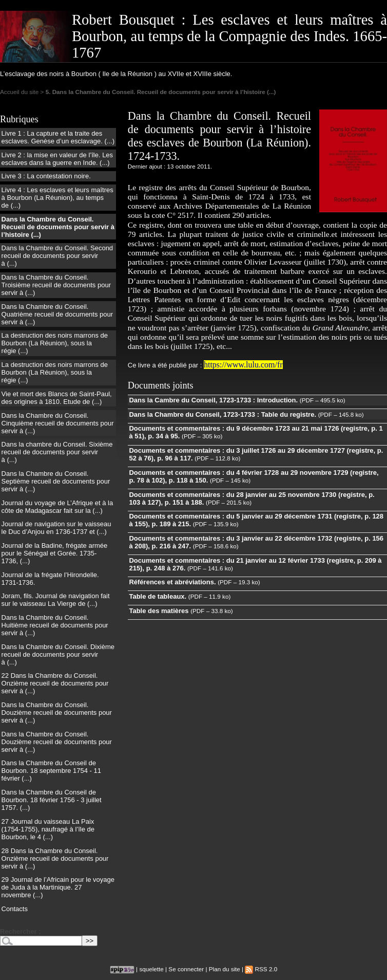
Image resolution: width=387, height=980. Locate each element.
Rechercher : (20, 931)
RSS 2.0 (261, 969)
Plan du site (225, 969)
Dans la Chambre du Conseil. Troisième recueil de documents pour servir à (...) (56, 285)
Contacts (15, 909)
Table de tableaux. (158, 596)
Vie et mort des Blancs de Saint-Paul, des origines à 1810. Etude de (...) (57, 398)
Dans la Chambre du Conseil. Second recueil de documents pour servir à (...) (57, 256)
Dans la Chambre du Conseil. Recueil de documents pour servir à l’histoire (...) (58, 227)
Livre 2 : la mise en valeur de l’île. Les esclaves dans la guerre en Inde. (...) (57, 159)
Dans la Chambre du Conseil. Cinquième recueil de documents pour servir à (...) (58, 423)
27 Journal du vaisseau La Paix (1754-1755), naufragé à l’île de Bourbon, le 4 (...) (48, 829)
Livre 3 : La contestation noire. (46, 176)
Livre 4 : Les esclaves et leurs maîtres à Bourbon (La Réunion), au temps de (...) (57, 198)
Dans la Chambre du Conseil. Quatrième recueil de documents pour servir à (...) (57, 314)
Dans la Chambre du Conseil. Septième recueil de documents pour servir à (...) (56, 481)
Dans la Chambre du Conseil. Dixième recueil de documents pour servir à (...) (58, 654)
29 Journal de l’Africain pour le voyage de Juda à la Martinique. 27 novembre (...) (58, 887)
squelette (151, 969)
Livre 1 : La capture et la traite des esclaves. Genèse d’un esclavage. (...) (58, 137)
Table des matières (159, 611)
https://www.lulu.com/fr (243, 365)
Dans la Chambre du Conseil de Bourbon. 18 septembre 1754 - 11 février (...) (51, 771)
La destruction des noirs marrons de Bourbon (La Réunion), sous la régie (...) (55, 343)
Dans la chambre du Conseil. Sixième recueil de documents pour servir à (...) (57, 452)
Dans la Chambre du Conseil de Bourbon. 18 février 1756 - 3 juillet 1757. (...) (52, 800)
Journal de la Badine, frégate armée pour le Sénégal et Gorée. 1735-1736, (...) (55, 553)
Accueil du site (19, 92)
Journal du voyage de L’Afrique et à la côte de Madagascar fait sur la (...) (57, 507)
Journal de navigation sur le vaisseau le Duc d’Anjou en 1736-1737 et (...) (56, 528)
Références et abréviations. (172, 582)
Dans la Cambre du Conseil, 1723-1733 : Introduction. (213, 400)
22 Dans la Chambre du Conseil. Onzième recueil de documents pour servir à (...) (55, 683)
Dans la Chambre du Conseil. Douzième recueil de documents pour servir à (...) (57, 713)
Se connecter (186, 969)
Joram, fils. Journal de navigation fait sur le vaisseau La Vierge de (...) (56, 600)
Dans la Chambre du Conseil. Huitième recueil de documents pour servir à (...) (55, 625)
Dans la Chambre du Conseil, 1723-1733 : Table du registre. (222, 414)
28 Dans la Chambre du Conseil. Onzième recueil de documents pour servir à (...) (55, 858)
